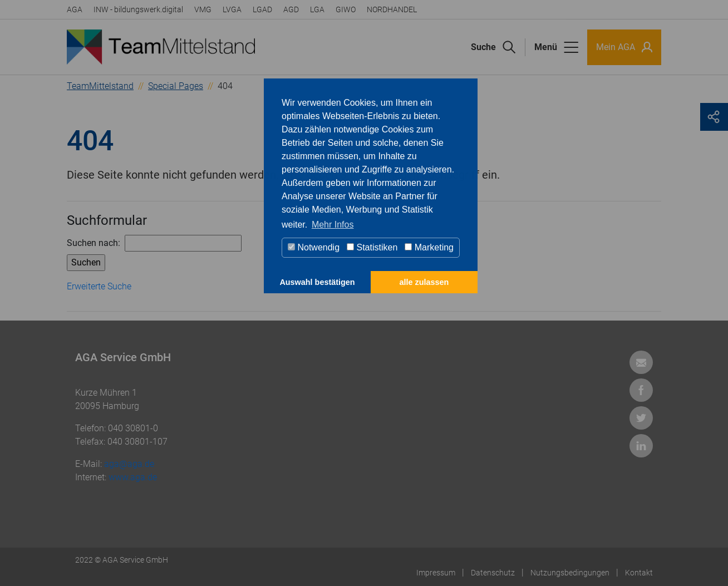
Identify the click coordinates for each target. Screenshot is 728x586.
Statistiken (372, 247)
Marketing (429, 247)
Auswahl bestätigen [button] (317, 282)
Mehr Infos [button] (333, 225)
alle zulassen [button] (424, 282)
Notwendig (314, 247)
